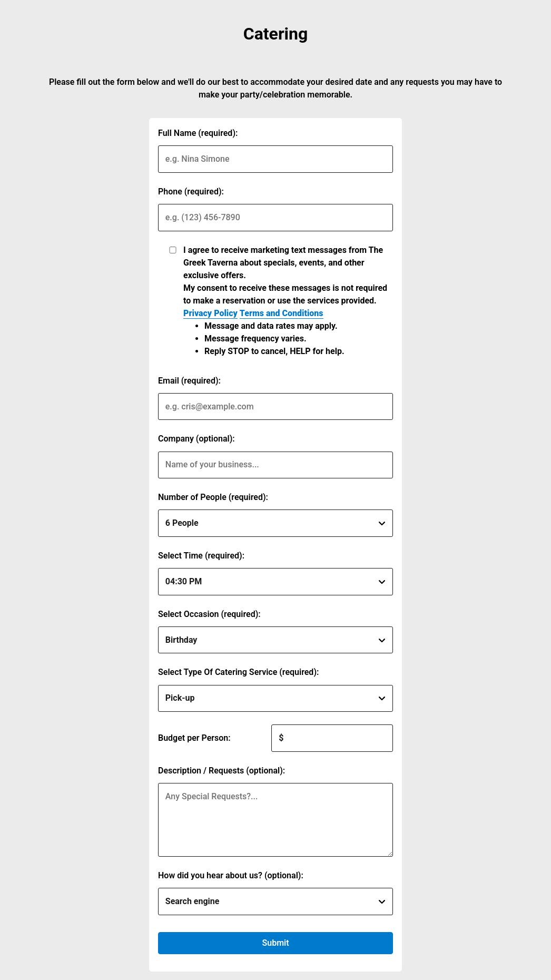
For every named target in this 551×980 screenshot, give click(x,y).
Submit (275, 943)
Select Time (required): (201, 556)
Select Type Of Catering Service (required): (238, 672)
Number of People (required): (213, 497)
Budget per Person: (194, 738)
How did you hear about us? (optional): (231, 875)
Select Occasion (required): (209, 614)
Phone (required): (191, 192)
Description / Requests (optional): (222, 771)
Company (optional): (196, 439)
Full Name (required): (198, 133)
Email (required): (189, 381)
